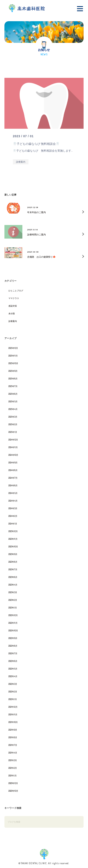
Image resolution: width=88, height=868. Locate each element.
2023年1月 (13, 608)
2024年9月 (13, 463)
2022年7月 (13, 653)
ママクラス (14, 298)
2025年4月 (13, 409)
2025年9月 (13, 371)
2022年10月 (13, 630)
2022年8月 (13, 646)
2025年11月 (13, 356)
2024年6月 (13, 485)
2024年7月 (13, 478)
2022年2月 (13, 692)
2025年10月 (13, 363)
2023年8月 (13, 562)
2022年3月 (13, 684)
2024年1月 (13, 524)
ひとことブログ (16, 291)
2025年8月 (13, 379)
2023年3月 (13, 592)
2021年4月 (13, 753)
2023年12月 (13, 531)
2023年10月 (13, 547)
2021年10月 (13, 722)
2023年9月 (13, 554)
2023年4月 (13, 585)
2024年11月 (13, 447)
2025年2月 (13, 424)
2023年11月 (13, 539)
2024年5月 (13, 493)
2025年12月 (13, 348)
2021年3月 (13, 760)
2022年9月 (13, 638)
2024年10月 (13, 455)
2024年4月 (13, 501)
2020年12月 (13, 783)
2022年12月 (13, 615)
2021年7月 (13, 745)
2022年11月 (13, 623)
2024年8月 (13, 470)
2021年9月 (13, 730)
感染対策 (13, 306)
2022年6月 (13, 661)
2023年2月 (13, 600)
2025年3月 (13, 417)
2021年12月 (13, 707)
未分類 (12, 313)
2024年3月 (13, 508)
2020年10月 (13, 791)
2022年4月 (13, 676)
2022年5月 (13, 669)
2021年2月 (13, 768)
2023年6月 (13, 577)
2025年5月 (13, 401)
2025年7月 (13, 386)
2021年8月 (13, 737)
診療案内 (13, 321)
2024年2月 (13, 516)
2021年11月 (13, 714)
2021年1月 (13, 776)
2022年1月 (13, 699)
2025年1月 (13, 432)
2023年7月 (13, 569)
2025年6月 (13, 394)
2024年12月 (13, 440)
